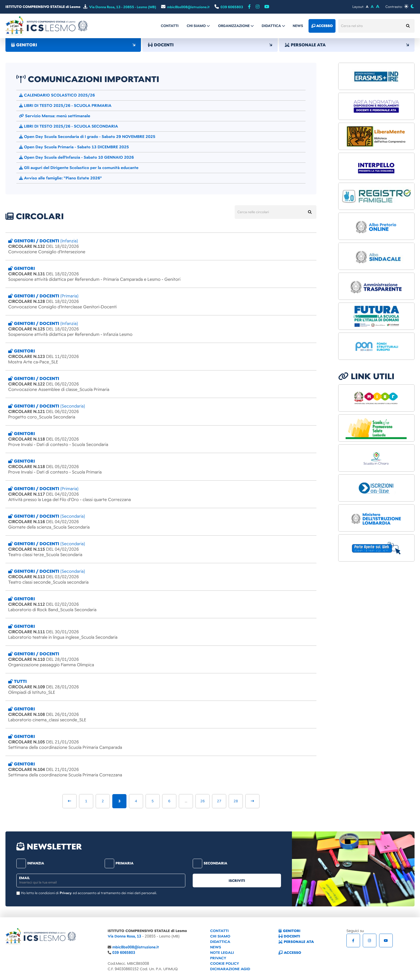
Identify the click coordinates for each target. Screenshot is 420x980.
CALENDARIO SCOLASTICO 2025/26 (57, 95)
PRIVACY (218, 958)
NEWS (216, 947)
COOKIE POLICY (225, 964)
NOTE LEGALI (222, 953)
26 (203, 801)
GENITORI (73, 45)
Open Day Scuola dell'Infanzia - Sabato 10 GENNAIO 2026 (76, 157)
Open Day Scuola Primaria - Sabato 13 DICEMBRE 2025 (74, 147)
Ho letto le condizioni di (40, 893)
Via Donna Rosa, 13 (124, 936)
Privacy (66, 893)
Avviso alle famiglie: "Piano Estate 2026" (61, 178)
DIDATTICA (220, 942)
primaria (119, 863)
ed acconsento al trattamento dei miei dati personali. (115, 893)
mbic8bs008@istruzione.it (136, 947)
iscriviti (237, 881)
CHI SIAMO (220, 936)
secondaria (210, 863)
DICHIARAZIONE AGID (230, 969)
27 (219, 801)
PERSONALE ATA (347, 45)
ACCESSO (290, 953)
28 (236, 801)
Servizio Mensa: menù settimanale (55, 116)
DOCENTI (210, 45)
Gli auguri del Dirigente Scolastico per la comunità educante (79, 168)
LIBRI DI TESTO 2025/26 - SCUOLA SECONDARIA (69, 126)
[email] (101, 881)
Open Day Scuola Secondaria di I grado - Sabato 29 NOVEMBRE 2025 (87, 137)
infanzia (30, 863)
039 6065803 (124, 953)
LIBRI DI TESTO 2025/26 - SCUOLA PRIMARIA (65, 105)
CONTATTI (219, 931)
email (24, 878)
